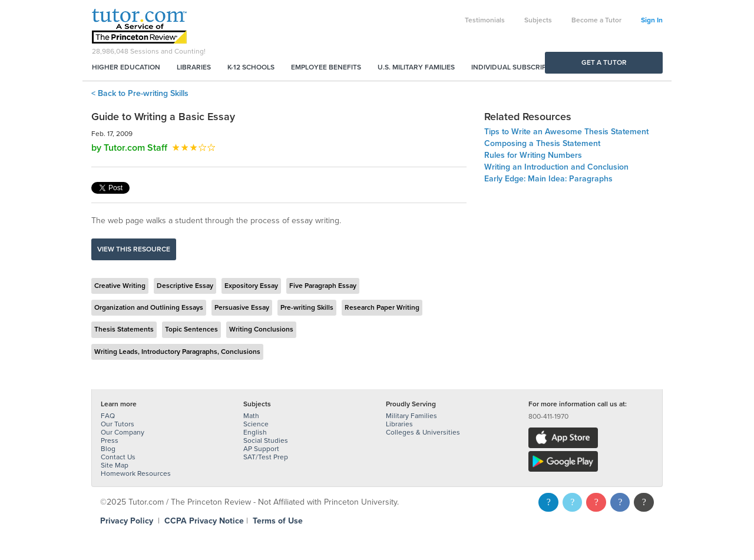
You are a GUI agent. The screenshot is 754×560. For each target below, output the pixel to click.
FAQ (108, 416)
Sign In (652, 20)
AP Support (261, 449)
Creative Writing (120, 286)
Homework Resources (136, 473)
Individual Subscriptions (519, 67)
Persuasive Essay (242, 307)
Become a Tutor (596, 20)
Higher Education (126, 67)
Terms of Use (278, 521)
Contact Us (118, 457)
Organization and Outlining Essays (149, 307)
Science (256, 424)
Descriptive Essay (185, 286)
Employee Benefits (326, 67)
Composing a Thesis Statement (542, 143)
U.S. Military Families (416, 67)
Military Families (411, 416)
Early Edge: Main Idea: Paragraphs (548, 179)
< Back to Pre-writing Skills (140, 93)
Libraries (194, 67)
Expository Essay (251, 286)
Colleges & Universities (423, 432)
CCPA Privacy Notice (204, 521)
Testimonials (485, 20)
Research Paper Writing (382, 307)
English (255, 432)
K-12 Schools (251, 67)
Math (251, 416)
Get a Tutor (604, 62)
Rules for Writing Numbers (533, 155)
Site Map (115, 465)
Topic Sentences (191, 329)
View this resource (134, 249)
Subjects (538, 20)
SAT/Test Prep (266, 457)
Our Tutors (118, 424)
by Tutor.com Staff (129, 148)
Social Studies (266, 440)
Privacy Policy (127, 521)
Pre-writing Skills (307, 307)
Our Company (123, 432)
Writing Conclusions (261, 329)
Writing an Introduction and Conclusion (556, 167)
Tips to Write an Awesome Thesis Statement (566, 132)
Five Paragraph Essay (323, 286)
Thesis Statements (124, 329)
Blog (108, 449)
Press (110, 440)
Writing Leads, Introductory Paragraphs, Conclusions (177, 352)
